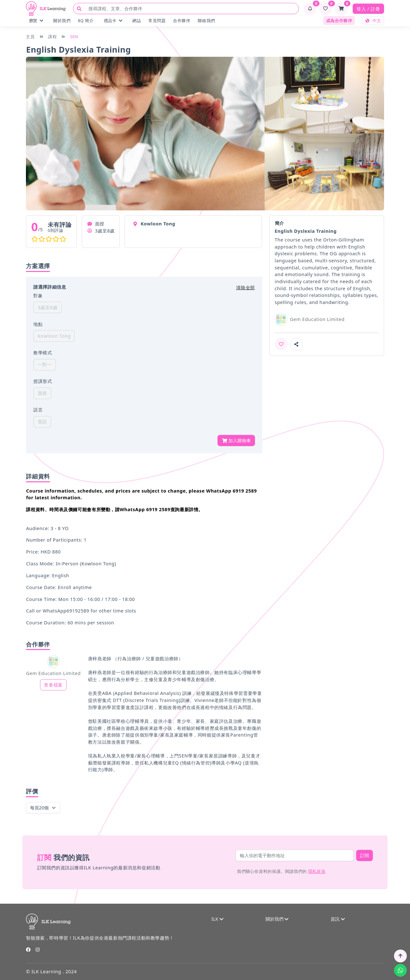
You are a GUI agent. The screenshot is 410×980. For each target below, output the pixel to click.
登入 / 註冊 (368, 9)
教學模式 (43, 353)
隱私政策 (317, 871)
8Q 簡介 (86, 21)
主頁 (30, 37)
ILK (217, 919)
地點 (38, 324)
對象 (38, 296)
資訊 (338, 919)
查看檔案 (53, 685)
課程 (52, 37)
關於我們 (62, 21)
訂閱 (365, 855)
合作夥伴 (182, 21)
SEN (74, 37)
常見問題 (157, 21)
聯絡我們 (206, 21)
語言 (38, 410)
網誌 (137, 21)
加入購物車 (236, 440)
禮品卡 (113, 21)
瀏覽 (36, 21)
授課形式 (43, 381)
